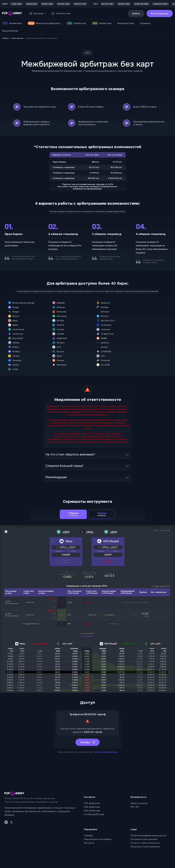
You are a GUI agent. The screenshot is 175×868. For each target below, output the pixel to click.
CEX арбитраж (92, 807)
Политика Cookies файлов (145, 847)
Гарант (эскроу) (139, 803)
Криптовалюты (18, 38)
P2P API (135, 807)
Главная (5, 38)
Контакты (89, 843)
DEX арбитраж (92, 811)
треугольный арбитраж (105, 752)
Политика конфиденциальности (148, 835)
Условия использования (144, 839)
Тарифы (88, 835)
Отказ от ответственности (145, 843)
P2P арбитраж (92, 803)
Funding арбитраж (94, 814)
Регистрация (160, 13)
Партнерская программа (98, 839)
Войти (136, 13)
